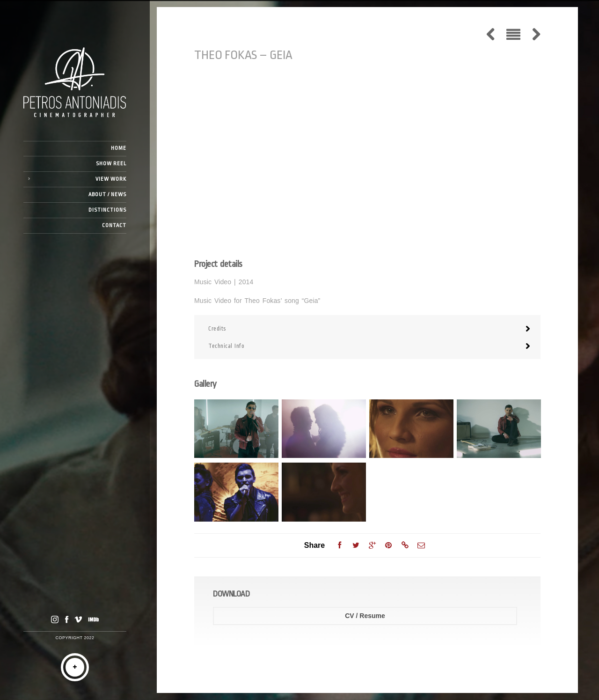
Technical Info (226, 346)
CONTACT (114, 225)
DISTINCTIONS (107, 210)
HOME (119, 148)
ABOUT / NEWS (107, 195)
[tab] (367, 329)
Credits (217, 329)
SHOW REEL (111, 164)
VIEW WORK (111, 179)
